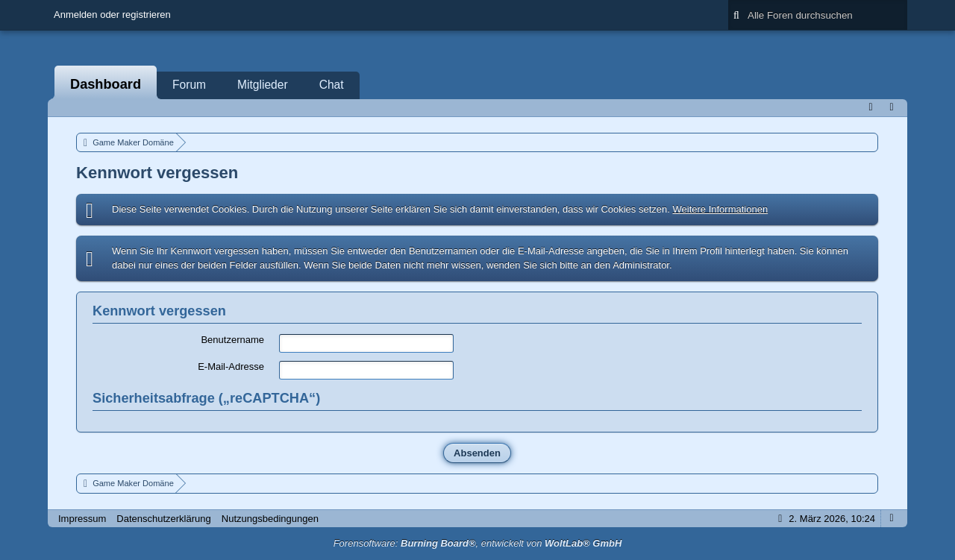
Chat (332, 85)
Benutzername (232, 340)
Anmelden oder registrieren (112, 15)
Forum (189, 85)
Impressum (82, 519)
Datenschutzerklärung (163, 519)
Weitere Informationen (720, 209)
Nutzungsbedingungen (270, 519)
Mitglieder (263, 85)
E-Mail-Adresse (231, 366)
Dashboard (106, 84)
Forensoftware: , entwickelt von (478, 543)
